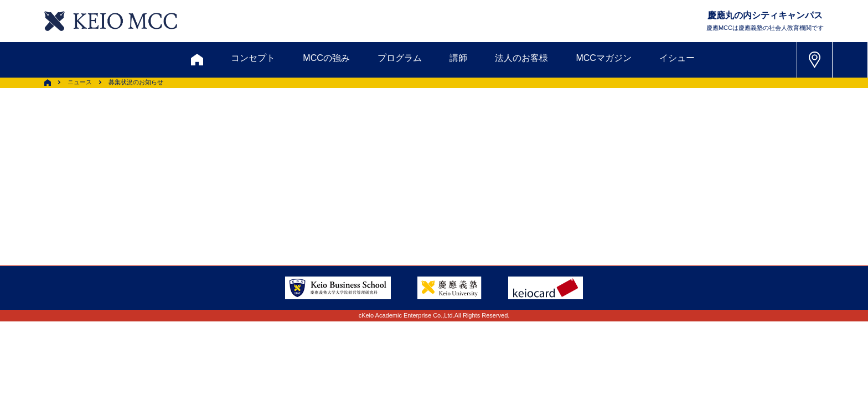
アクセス (172, 178)
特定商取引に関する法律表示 (471, 205)
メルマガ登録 (390, 125)
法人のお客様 (521, 58)
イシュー (677, 58)
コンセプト (253, 58)
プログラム (400, 58)
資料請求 (256, 125)
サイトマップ (359, 178)
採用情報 (172, 205)
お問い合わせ (184, 125)
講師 (458, 58)
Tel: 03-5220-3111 (660, 178)
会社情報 (235, 205)
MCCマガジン (603, 58)
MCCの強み (326, 58)
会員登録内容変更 (252, 178)
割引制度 (318, 125)
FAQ (422, 178)
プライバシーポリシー (342, 205)
